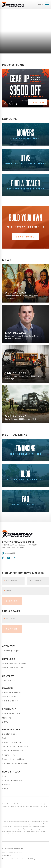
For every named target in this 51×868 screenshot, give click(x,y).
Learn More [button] (38, 102)
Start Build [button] (26, 237)
